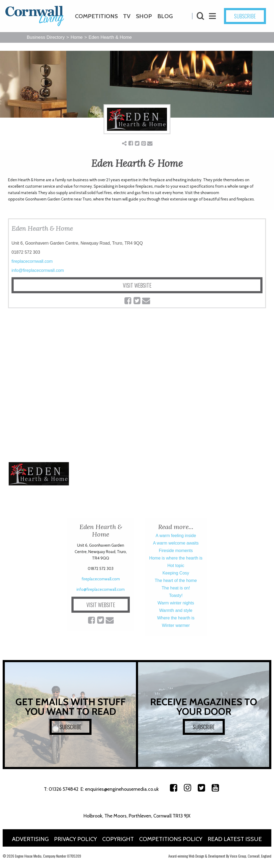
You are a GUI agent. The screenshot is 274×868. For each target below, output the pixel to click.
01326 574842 (64, 789)
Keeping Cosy (176, 573)
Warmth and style (176, 610)
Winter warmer (176, 625)
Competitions (96, 16)
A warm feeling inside (176, 536)
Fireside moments (176, 551)
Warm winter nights (176, 603)
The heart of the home (176, 580)
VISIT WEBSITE (137, 285)
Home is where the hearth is (176, 558)
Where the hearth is (176, 618)
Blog (165, 16)
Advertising (30, 839)
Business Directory (46, 37)
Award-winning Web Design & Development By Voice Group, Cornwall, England (220, 856)
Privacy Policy (75, 839)
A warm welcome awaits (176, 543)
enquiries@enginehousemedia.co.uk (122, 789)
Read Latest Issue (235, 839)
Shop (144, 16)
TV (127, 16)
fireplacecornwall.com (32, 261)
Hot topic (176, 566)
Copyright (118, 839)
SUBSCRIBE (245, 16)
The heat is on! (176, 588)
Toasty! (176, 595)
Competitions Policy (171, 839)
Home (77, 37)
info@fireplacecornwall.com (38, 270)
